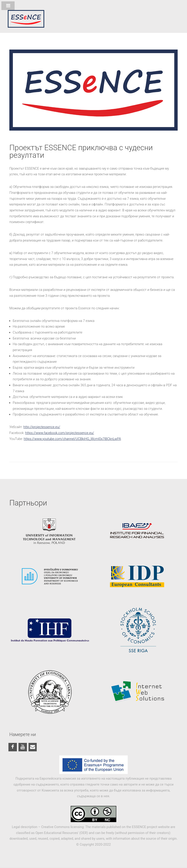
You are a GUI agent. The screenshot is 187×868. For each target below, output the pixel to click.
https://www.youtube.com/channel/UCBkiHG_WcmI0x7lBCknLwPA (72, 439)
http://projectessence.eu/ (42, 427)
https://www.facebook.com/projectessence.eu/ (60, 433)
